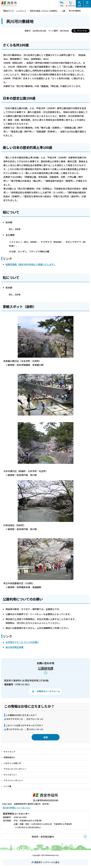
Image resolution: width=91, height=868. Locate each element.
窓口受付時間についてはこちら (16, 808)
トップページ (21, 11)
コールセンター (71, 6)
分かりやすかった (15, 719)
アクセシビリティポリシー (15, 769)
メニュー (87, 6)
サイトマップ (9, 752)
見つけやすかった (15, 729)
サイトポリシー (10, 775)
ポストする (82, 31)
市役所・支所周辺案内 (43, 837)
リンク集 (7, 786)
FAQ (62, 6)
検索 (80, 6)
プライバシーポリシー (13, 780)
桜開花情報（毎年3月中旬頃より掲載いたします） (31, 264)
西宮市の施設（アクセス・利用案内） (44, 11)
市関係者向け (9, 757)
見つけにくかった (35, 729)
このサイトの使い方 (12, 763)
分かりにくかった (35, 719)
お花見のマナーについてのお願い (22, 642)
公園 (64, 11)
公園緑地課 (46, 668)
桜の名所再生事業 (14, 647)
